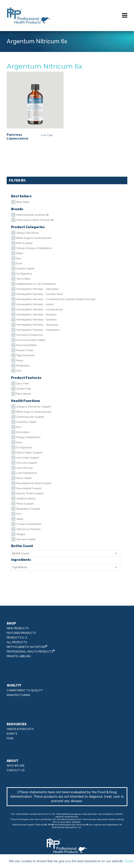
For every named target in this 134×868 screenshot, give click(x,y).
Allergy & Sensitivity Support (34, 407)
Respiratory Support (28, 509)
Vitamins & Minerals (28, 529)
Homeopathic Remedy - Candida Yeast (40, 294)
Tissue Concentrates (29, 524)
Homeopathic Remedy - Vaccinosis (37, 325)
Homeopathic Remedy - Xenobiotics (38, 330)
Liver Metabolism (27, 473)
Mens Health (24, 478)
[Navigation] (125, 16)
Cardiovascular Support (30, 417)
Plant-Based (24, 394)
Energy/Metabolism (28, 437)
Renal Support (25, 504)
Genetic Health (25, 269)
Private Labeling (19, 656)
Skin (19, 371)
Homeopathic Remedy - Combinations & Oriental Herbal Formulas (56, 299)
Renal (20, 360)
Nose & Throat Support (30, 493)
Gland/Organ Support (29, 453)
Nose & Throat (25, 350)
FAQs (10, 738)
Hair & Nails (23, 279)
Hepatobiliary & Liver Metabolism (36, 284)
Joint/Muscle (24, 468)
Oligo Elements (25, 355)
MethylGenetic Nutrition (27, 647)
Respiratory (23, 366)
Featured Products (21, 633)
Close (129, 861)
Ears (19, 258)
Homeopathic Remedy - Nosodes (36, 314)
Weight (21, 534)
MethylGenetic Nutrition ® (32, 215)
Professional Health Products (31, 651)
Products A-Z (17, 638)
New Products (18, 628)
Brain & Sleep (24, 243)
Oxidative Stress (26, 498)
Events (12, 734)
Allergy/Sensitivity (28, 233)
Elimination (23, 432)
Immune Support (27, 463)
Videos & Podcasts (20, 729)
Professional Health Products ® (35, 220)
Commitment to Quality (25, 690)
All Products (17, 642)
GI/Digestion (24, 447)
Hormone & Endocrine (29, 335)
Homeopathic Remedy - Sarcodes (37, 320)
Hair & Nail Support (28, 458)
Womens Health (26, 539)
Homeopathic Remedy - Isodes (35, 304)
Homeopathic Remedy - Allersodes (37, 289)
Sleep (20, 519)
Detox (20, 253)
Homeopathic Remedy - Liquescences (40, 309)
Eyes (19, 263)
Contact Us (16, 770)
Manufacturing (18, 695)
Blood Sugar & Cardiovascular (34, 238)
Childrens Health (26, 422)
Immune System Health (31, 340)
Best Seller (23, 202)
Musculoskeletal (26, 345)
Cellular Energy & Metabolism (34, 248)
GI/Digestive (24, 274)
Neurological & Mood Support (34, 483)
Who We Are (16, 766)
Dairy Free (22, 384)
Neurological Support (29, 488)
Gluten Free (24, 389)
